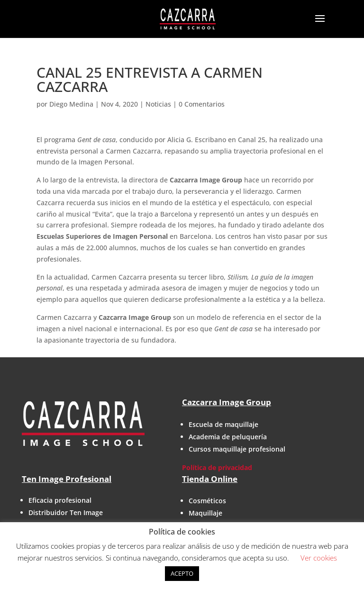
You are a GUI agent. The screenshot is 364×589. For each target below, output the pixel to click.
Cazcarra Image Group (227, 402)
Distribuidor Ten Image (66, 512)
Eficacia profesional (60, 500)
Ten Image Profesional (67, 479)
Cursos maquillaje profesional (237, 449)
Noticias (158, 104)
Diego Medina (71, 104)
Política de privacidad (217, 467)
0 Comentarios (202, 104)
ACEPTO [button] (182, 573)
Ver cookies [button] (319, 558)
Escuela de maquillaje (223, 424)
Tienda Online (210, 479)
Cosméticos (207, 501)
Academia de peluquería (228, 437)
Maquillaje (205, 513)
